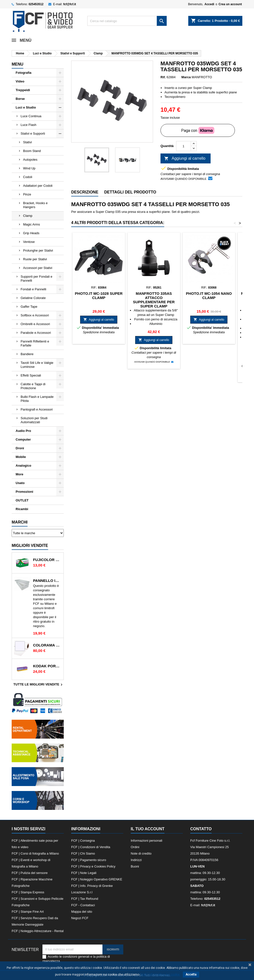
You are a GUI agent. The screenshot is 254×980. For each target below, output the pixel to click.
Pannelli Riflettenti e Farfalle (35, 343)
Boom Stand (32, 151)
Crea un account (230, 4)
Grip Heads (31, 233)
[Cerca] (127, 21)
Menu (17, 64)
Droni (20, 448)
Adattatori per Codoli (38, 186)
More (19, 474)
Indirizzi (136, 860)
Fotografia (24, 73)
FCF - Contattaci (83, 905)
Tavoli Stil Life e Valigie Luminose (37, 365)
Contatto (201, 829)
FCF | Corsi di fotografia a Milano (35, 853)
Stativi (27, 142)
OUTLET (22, 500)
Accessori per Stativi (38, 268)
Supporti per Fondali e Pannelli (36, 279)
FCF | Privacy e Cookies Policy (93, 866)
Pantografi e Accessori (37, 409)
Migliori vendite (30, 546)
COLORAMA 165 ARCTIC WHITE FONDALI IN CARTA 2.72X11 (47, 645)
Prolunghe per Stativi (38, 250)
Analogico (23, 466)
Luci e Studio (26, 107)
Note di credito (141, 853)
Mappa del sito (82, 912)
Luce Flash (29, 125)
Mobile (21, 457)
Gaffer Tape (29, 307)
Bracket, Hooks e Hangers (35, 205)
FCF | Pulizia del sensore (30, 873)
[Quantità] (184, 146)
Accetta (191, 975)
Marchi (20, 522)
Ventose (29, 242)
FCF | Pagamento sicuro (89, 860)
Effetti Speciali (31, 375)
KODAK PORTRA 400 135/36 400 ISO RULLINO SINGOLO (47, 666)
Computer (23, 439)
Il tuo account (148, 829)
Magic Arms (32, 224)
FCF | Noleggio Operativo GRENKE (97, 879)
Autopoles (30, 160)
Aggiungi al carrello (185, 159)
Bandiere (27, 354)
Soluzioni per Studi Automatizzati (34, 420)
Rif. (163, 77)
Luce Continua (31, 116)
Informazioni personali (146, 841)
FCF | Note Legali (84, 873)
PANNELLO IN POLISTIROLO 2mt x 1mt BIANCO (47, 581)
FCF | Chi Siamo (83, 853)
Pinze (27, 194)
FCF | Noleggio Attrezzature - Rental (38, 931)
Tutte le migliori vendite (39, 685)
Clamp (28, 216)
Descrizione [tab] (85, 192)
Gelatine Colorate (33, 298)
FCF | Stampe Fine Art (28, 912)
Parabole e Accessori (36, 333)
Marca (186, 77)
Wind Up (29, 168)
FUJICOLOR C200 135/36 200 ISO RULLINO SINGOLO (47, 560)
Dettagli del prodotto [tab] (130, 192)
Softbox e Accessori (35, 315)
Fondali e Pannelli (33, 289)
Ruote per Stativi (35, 259)
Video (20, 81)
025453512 (36, 4)
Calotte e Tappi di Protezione (33, 386)
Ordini (135, 847)
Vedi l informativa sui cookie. (160, 975)
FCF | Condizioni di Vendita (91, 847)
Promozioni (24, 492)
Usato (20, 483)
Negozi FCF (80, 918)
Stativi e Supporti (33, 133)
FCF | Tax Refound (85, 899)
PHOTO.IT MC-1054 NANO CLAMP (209, 296)
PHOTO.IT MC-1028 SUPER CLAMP (99, 296)
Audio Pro (23, 431)
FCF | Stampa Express (28, 892)
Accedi (209, 4)
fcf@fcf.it (70, 4)
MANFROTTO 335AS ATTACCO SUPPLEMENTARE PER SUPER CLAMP (154, 300)
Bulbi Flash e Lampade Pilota (37, 399)
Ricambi (22, 509)
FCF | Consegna (83, 841)
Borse (20, 99)
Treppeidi (23, 90)
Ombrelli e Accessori (35, 324)
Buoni (135, 866)
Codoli (28, 177)
